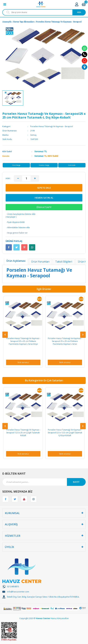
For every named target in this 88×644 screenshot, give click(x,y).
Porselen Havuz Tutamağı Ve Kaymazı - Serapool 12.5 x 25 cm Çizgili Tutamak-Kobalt (23, 433)
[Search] (44, 12)
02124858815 (13, 586)
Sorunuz (39, 151)
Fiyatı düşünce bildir (15, 222)
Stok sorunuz (23, 362)
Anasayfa (7, 22)
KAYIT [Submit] (76, 482)
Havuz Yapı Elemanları (24, 22)
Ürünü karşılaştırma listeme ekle (21, 214)
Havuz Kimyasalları (60, 618)
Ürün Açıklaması (16, 261)
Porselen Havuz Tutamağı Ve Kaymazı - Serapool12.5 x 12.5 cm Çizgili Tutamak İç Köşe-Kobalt (65, 433)
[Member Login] (77, 4)
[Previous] (5, 335)
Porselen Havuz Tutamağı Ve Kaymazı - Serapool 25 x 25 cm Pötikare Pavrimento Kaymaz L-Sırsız (65, 341)
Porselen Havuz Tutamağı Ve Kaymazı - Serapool (59, 22)
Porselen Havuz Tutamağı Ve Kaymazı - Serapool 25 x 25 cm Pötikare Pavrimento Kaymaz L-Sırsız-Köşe (23, 341)
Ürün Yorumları (40, 262)
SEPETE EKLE (44, 188)
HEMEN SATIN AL (44, 198)
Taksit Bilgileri (64, 262)
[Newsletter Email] (44, 482)
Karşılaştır (11, 217)
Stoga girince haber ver (17, 233)
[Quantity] (26, 178)
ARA (79, 12)
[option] (13, 98)
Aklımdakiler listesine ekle (18, 228)
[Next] (83, 335)
